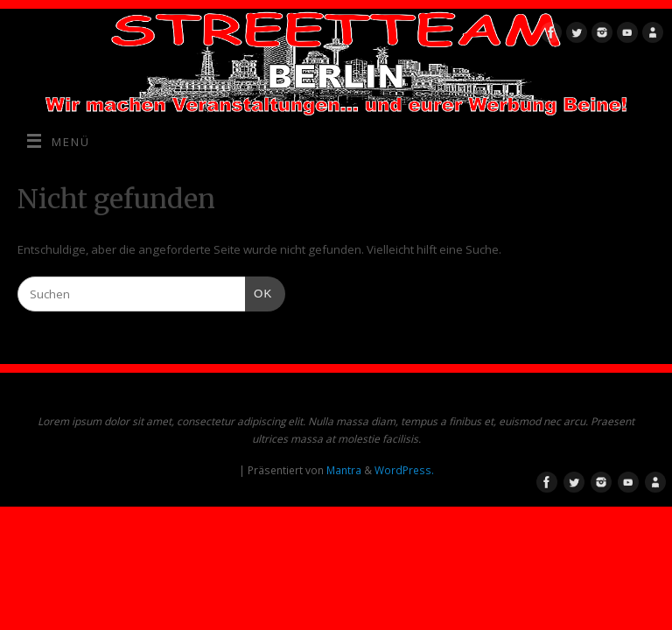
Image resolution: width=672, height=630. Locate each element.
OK (259, 292)
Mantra (344, 470)
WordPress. (404, 470)
